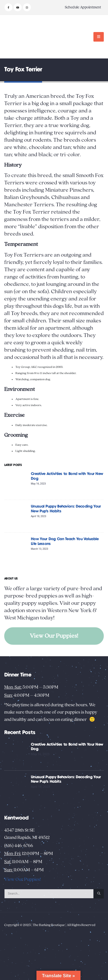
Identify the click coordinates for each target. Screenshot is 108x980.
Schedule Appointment (83, 7)
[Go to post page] (16, 483)
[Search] (99, 894)
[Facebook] (8, 7)
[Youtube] (18, 7)
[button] (99, 37)
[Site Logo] (22, 37)
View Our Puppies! (54, 636)
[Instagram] (27, 7)
